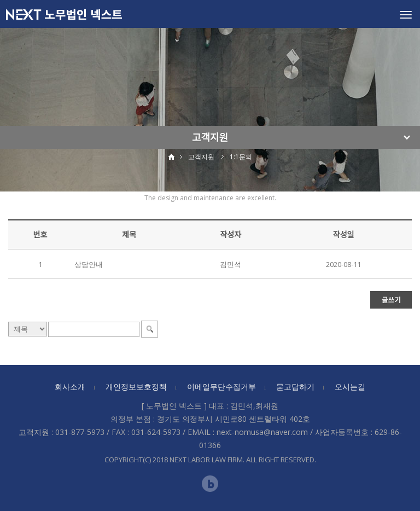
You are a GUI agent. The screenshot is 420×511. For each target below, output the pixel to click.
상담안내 (89, 264)
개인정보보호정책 (136, 387)
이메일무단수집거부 (221, 387)
